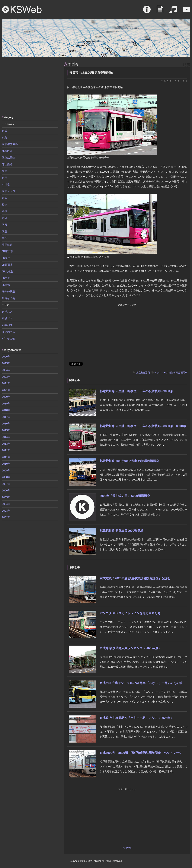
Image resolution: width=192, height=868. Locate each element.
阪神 (5, 238)
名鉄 (5, 211)
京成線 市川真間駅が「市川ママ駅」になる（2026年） (136, 718)
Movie (186, 11)
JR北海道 (7, 271)
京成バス (7, 318)
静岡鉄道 (7, 245)
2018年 (6, 410)
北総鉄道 (7, 151)
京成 (5, 131)
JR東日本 (7, 251)
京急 (5, 138)
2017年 (6, 417)
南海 (5, 224)
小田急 (6, 184)
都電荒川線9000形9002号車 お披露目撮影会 (129, 461)
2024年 (6, 370)
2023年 (6, 377)
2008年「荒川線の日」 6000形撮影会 (125, 496)
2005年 (6, 497)
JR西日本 (7, 265)
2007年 (6, 484)
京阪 (5, 218)
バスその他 (8, 338)
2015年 (6, 430)
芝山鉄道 (7, 164)
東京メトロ (8, 191)
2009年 (6, 471)
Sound (173, 11)
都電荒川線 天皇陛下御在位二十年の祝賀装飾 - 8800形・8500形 (143, 426)
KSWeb (22, 9)
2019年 (6, 404)
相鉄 (5, 205)
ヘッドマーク (161, 373)
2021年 (6, 390)
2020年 (6, 397)
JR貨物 (6, 285)
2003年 (6, 511)
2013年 (6, 444)
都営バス (7, 325)
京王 (5, 178)
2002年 (6, 517)
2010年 (6, 464)
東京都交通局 (143, 373)
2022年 (6, 383)
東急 (5, 171)
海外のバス (8, 332)
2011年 (6, 457)
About (147, 11)
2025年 (6, 363)
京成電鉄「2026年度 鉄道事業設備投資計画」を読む (135, 578)
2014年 (6, 437)
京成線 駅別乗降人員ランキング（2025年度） (130, 648)
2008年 (6, 477)
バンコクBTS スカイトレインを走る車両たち (130, 613)
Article (160, 11)
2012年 (6, 450)
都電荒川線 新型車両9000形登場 (121, 531)
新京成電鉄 (8, 158)
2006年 (6, 491)
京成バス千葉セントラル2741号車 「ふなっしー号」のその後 (141, 683)
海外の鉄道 (8, 291)
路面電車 (183, 373)
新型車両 (173, 373)
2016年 (6, 424)
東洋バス (7, 312)
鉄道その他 (8, 298)
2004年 (6, 504)
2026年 (6, 357)
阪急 (5, 231)
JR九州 (6, 278)
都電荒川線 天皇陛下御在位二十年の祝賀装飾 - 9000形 (136, 391)
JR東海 (6, 258)
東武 (5, 198)
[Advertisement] (30, 86)
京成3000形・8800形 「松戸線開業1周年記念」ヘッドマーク (141, 753)
